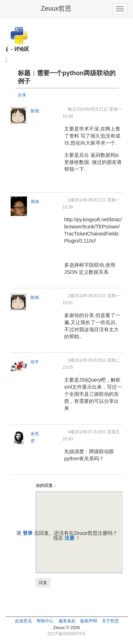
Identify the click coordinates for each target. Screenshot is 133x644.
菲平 (35, 362)
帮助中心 (45, 621)
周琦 (35, 202)
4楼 (71, 432)
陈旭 (35, 111)
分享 (22, 95)
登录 (28, 533)
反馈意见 (23, 621)
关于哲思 (110, 621)
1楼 (71, 200)
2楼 (71, 296)
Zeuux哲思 (56, 9)
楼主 (72, 109)
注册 (70, 538)
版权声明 (89, 621)
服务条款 (67, 621)
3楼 (71, 360)
